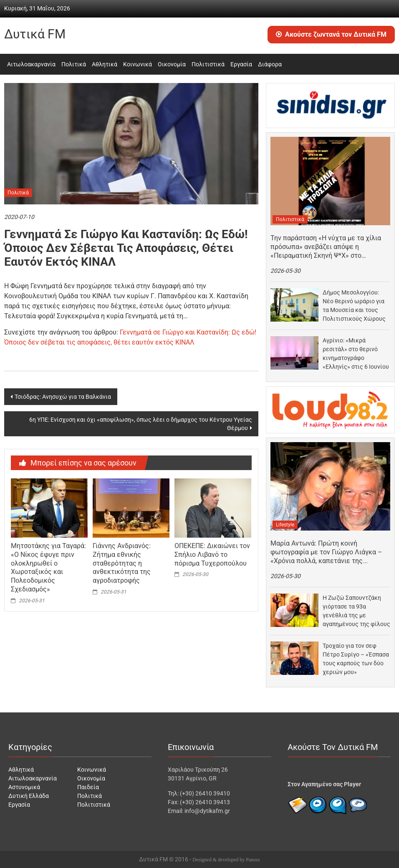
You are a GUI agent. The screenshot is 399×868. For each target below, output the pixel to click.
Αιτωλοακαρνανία (31, 64)
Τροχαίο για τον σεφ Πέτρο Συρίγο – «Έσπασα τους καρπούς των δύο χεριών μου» (356, 659)
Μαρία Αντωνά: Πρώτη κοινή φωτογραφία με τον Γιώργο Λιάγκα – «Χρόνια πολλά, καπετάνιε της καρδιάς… (326, 552)
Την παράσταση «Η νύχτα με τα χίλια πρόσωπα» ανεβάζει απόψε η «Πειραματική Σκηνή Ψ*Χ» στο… (326, 247)
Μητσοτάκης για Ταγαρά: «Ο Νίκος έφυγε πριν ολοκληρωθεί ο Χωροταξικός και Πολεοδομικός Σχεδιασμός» (48, 567)
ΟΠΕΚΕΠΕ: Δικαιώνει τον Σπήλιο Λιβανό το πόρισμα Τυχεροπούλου (212, 555)
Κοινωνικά (138, 64)
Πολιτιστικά (208, 64)
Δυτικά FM (35, 34)
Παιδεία (88, 787)
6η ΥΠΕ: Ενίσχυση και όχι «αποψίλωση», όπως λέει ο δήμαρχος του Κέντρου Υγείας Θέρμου (141, 424)
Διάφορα (270, 64)
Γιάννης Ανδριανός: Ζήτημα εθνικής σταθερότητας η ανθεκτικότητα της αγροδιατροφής (122, 563)
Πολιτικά (74, 64)
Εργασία (241, 64)
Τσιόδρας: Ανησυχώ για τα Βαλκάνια (63, 397)
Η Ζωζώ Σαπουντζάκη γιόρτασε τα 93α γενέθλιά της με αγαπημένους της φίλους (356, 611)
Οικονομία (172, 64)
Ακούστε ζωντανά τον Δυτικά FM (331, 34)
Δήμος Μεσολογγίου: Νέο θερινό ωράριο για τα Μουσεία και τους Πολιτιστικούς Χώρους (354, 306)
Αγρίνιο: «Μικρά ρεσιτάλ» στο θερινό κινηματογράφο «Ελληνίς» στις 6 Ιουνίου (356, 353)
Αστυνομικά (24, 787)
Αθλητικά (105, 64)
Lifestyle (285, 525)
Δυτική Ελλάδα (29, 796)
